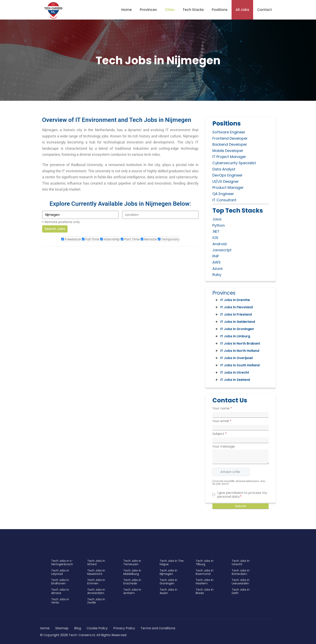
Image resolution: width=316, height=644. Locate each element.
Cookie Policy (97, 628)
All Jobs (242, 10)
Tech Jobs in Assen (168, 591)
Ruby (217, 275)
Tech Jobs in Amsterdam (96, 591)
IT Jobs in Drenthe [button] (232, 300)
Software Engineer (229, 132)
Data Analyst (224, 169)
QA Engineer (223, 194)
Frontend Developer (230, 138)
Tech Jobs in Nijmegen (168, 572)
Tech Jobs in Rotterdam (241, 572)
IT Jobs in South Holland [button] (237, 365)
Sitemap (62, 628)
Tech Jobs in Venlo (60, 601)
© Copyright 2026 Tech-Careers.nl (68, 635)
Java (217, 219)
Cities (170, 10)
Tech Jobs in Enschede (132, 582)
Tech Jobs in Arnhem (132, 591)
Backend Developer (230, 144)
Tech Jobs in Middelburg (132, 572)
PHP (216, 256)
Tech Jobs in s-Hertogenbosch (62, 562)
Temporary (169, 239)
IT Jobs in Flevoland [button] (234, 307)
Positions (220, 10)
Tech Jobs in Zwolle (96, 601)
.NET (216, 231)
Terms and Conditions (158, 628)
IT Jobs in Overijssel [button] (234, 358)
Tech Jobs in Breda (205, 591)
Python (219, 225)
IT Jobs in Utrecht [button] (232, 373)
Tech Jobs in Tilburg (205, 562)
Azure (217, 269)
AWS (217, 262)
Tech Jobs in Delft (241, 591)
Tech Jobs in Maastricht (96, 572)
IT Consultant (224, 200)
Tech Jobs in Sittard (96, 562)
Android (219, 244)
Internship (110, 239)
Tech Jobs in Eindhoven (60, 582)
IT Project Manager (229, 157)
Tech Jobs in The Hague (172, 562)
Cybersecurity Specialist (234, 163)
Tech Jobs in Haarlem (205, 582)
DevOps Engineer (228, 175)
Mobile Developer (228, 151)
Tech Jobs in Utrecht (241, 562)
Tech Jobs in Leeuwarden (241, 582)
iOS (215, 238)
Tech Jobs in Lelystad (60, 572)
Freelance (71, 239)
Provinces (148, 10)
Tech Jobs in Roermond (205, 572)
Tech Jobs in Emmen (96, 582)
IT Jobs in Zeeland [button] (232, 380)
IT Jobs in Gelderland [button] (235, 322)
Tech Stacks (193, 10)
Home (127, 10)
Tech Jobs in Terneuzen (132, 562)
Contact (265, 10)
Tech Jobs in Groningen (168, 582)
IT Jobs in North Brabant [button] (238, 344)
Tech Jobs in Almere (60, 591)
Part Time (130, 239)
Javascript (222, 250)
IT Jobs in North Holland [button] (237, 351)
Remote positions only (62, 222)
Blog (78, 628)
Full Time (90, 239)
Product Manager (228, 187)
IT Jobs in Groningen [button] (234, 329)
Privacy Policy (124, 628)
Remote (149, 239)
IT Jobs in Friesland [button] (233, 315)
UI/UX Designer (226, 181)
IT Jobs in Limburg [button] (232, 336)
